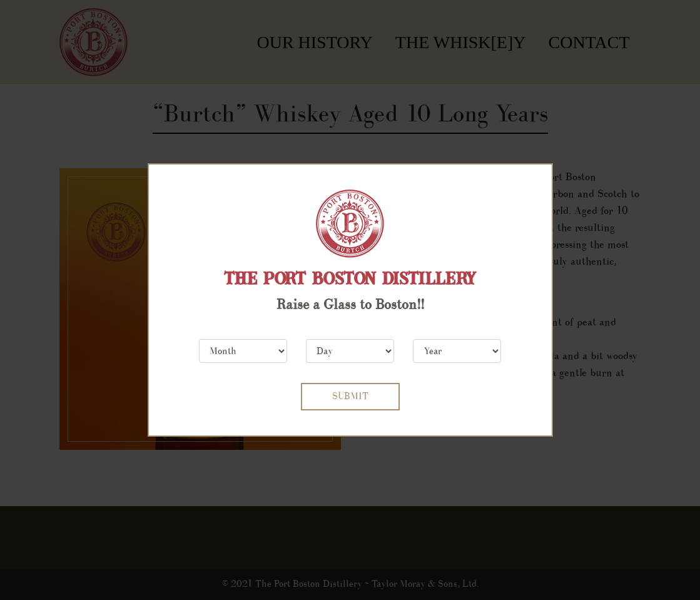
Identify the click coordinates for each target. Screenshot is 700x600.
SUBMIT (350, 396)
